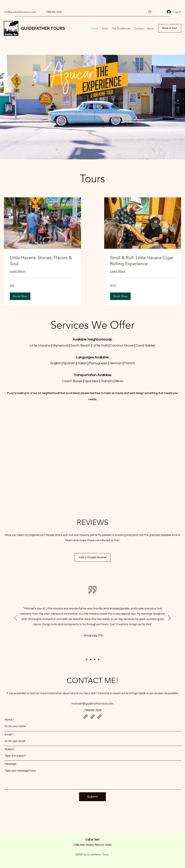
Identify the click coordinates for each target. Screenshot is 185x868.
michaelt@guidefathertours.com (92, 704)
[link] (42, 261)
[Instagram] (150, 12)
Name (9, 720)
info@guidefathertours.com (20, 12)
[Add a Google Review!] (93, 557)
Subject (10, 749)
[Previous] (16, 618)
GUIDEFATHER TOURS (43, 28)
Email (8, 735)
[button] (20, 296)
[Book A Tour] (170, 28)
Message (11, 764)
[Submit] (92, 797)
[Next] (169, 618)
